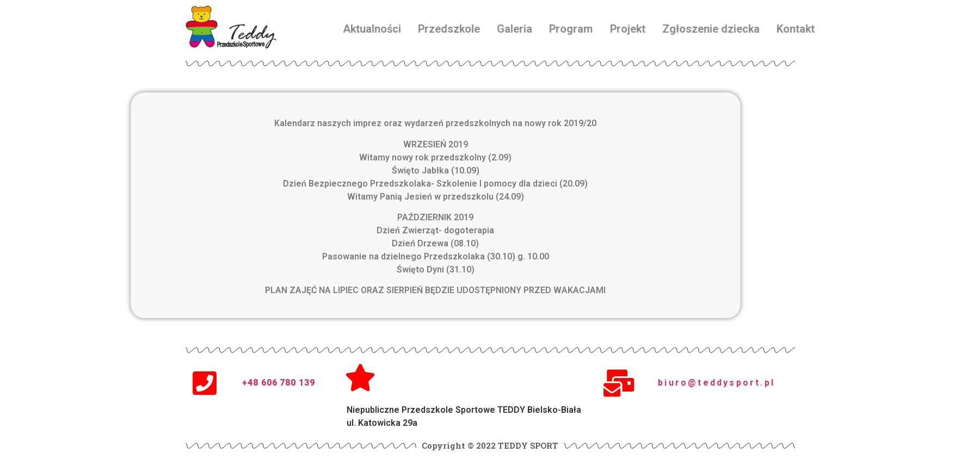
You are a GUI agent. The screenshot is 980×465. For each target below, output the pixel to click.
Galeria (567, 29)
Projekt (680, 29)
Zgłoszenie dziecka (763, 29)
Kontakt (848, 29)
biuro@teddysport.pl (716, 383)
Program (624, 29)
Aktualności (425, 29)
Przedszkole (502, 29)
